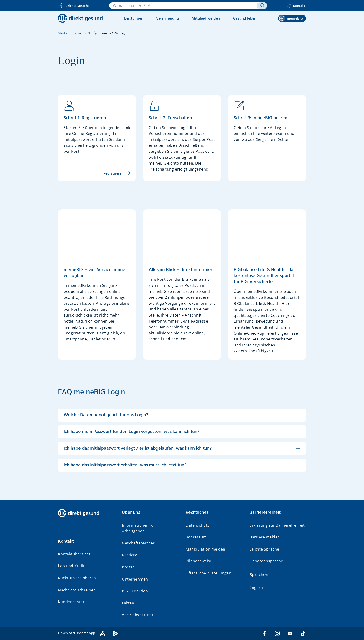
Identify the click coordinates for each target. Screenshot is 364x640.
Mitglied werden (206, 19)
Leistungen (134, 19)
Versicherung (167, 19)
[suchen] (262, 6)
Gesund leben (245, 19)
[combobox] (183, 6)
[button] (182, 415)
